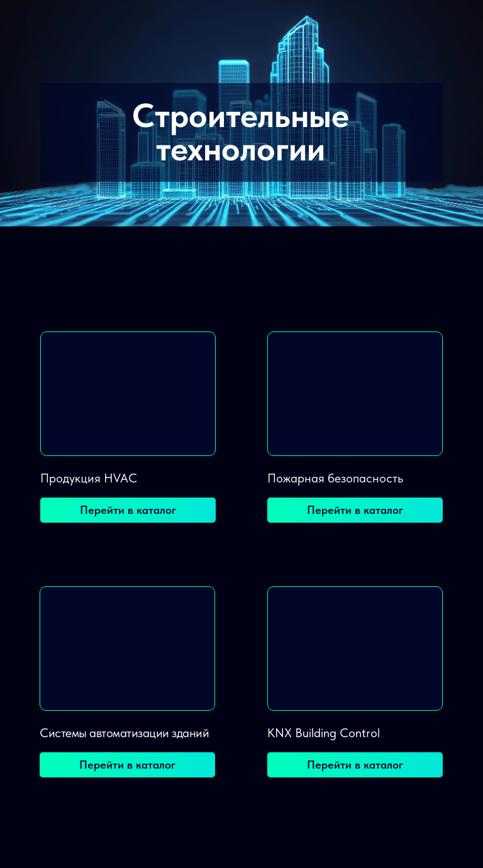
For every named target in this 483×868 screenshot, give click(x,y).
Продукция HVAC (89, 478)
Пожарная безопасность (335, 478)
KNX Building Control (324, 733)
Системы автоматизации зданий (124, 733)
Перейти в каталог (128, 510)
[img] (128, 394)
